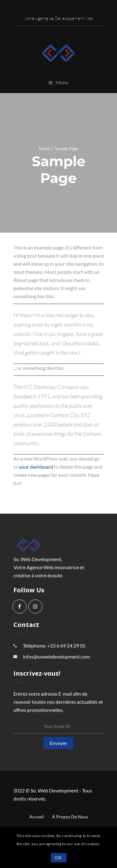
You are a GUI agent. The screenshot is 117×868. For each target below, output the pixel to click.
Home (44, 149)
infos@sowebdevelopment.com (56, 656)
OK (58, 858)
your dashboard (36, 467)
